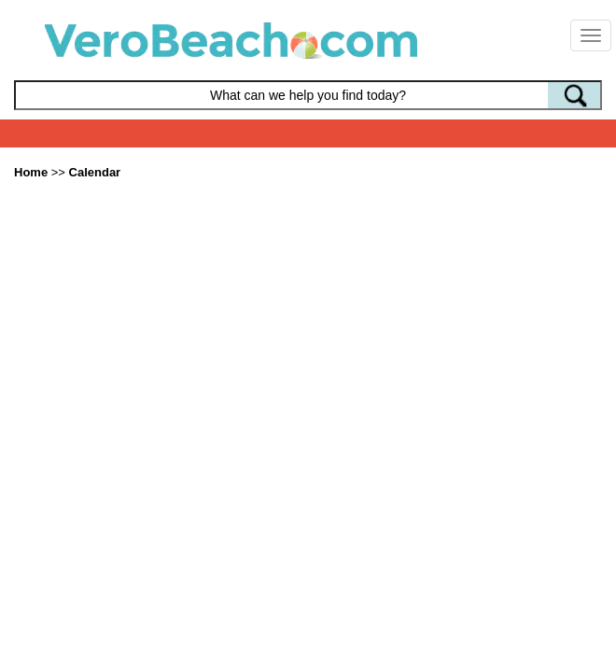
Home (31, 172)
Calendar (95, 172)
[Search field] (308, 95)
